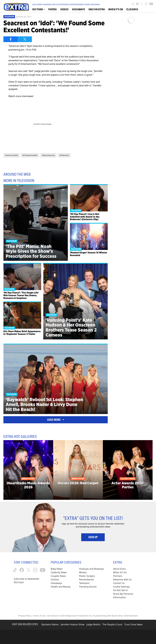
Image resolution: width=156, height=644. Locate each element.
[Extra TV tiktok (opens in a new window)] (133, 4)
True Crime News (133, 624)
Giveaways (56, 583)
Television (9, 17)
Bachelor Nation (50, 624)
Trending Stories (88, 587)
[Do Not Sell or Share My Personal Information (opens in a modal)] (123, 594)
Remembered (86, 580)
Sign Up (93, 537)
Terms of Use (39, 616)
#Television (64, 155)
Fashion (55, 580)
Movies (83, 572)
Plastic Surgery (87, 576)
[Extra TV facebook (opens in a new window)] (137, 4)
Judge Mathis (93, 624)
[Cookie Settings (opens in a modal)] (121, 587)
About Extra (119, 569)
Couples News (58, 576)
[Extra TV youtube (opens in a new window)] (151, 4)
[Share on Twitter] (25, 39)
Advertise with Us (122, 580)
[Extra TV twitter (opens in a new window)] (142, 4)
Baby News (57, 569)
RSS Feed (19, 582)
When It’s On (120, 572)
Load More (56, 420)
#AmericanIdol (12, 155)
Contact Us (119, 583)
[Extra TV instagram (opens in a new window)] (146, 4)
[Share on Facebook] (11, 39)
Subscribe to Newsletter (27, 579)
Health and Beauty (61, 587)
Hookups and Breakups (92, 569)
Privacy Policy (25, 616)
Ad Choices (53, 616)
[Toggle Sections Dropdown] (39, 9)
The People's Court (112, 624)
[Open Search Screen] (132, 9)
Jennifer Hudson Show (73, 624)
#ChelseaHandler (30, 155)
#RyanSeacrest (48, 155)
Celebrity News (59, 572)
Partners (118, 576)
